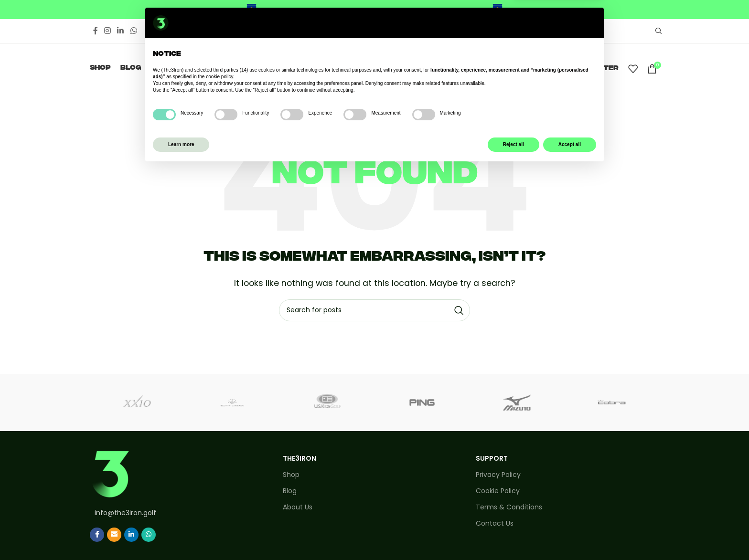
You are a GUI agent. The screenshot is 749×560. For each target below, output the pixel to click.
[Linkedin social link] (121, 31)
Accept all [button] (570, 535)
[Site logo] (375, 68)
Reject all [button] (514, 535)
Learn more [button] (181, 535)
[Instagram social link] (107, 31)
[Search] (657, 31)
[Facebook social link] (95, 31)
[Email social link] (114, 535)
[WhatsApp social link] (134, 31)
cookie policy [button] (219, 468)
